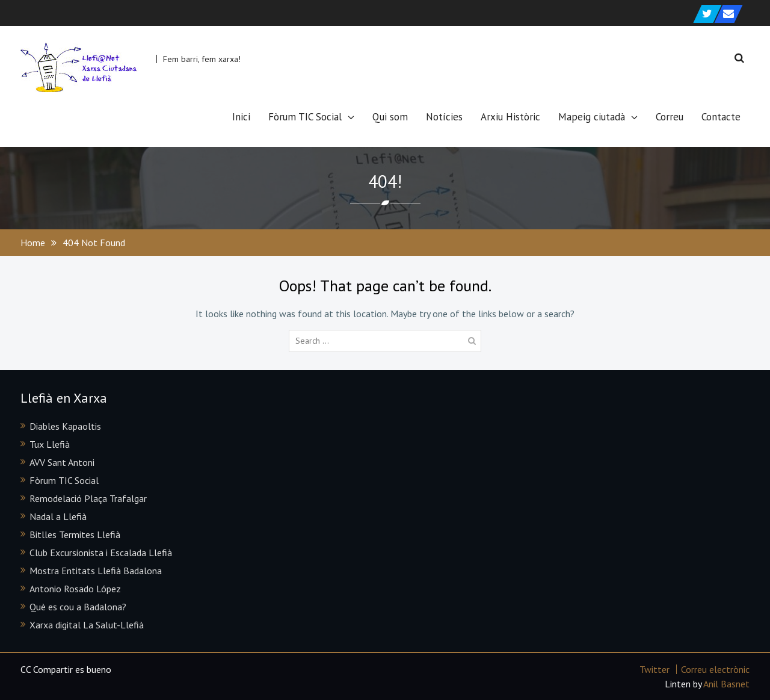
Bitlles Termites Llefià (75, 534)
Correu (670, 117)
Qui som (390, 117)
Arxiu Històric (510, 117)
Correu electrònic (715, 669)
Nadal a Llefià (58, 516)
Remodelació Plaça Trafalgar (88, 498)
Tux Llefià (50, 444)
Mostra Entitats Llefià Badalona (96, 571)
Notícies (444, 117)
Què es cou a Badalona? (78, 607)
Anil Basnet (726, 684)
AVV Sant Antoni (62, 462)
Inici (241, 117)
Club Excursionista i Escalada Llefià (101, 553)
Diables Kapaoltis (65, 426)
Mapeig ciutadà (592, 117)
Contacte (721, 117)
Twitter (654, 669)
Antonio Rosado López (75, 589)
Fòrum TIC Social (305, 117)
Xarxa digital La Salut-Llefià (87, 625)
